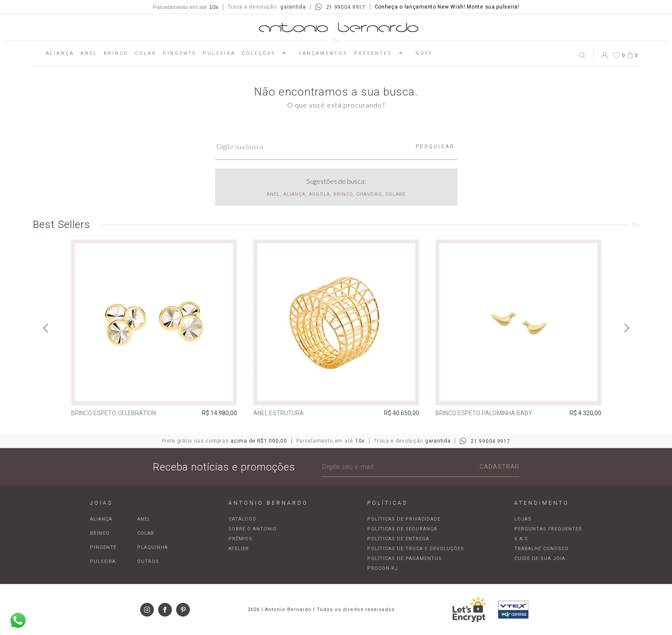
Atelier (239, 549)
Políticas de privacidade (404, 519)
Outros (148, 562)
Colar (146, 53)
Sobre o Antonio (253, 529)
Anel (89, 53)
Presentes (381, 53)
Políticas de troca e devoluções (416, 549)
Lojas (523, 519)
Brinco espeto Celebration (114, 413)
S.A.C (521, 539)
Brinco (116, 53)
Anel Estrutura (279, 413)
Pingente (180, 53)
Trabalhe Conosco (541, 549)
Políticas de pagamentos (405, 559)
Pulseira (219, 53)
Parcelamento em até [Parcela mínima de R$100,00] (185, 7)
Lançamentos (323, 53)
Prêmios (240, 539)
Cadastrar (499, 467)
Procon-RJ (383, 568)
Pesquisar (435, 147)
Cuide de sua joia (540, 559)
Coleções (267, 53)
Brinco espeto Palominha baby (484, 413)
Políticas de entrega (398, 539)
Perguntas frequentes (548, 529)
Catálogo (242, 519)
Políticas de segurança (402, 529)
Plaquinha (153, 547)
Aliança (60, 53)
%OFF (424, 53)
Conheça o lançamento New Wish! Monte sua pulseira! (447, 7)
